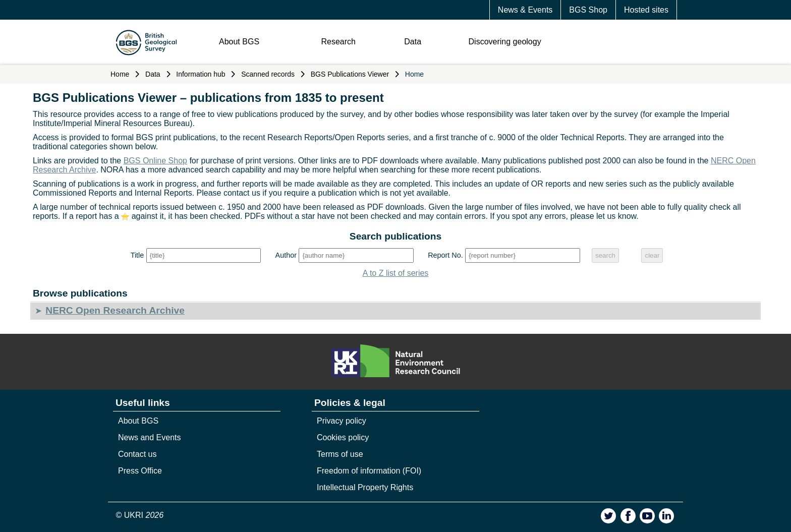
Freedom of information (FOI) (369, 471)
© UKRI (140, 515)
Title (137, 255)
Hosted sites (646, 10)
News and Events (150, 437)
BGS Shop (588, 10)
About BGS (239, 42)
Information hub (201, 74)
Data (413, 42)
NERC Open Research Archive (115, 310)
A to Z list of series (396, 273)
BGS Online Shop (155, 161)
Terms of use (340, 454)
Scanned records (268, 74)
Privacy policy (342, 421)
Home (120, 74)
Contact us (137, 454)
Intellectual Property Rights (365, 487)
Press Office (140, 471)
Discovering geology (505, 42)
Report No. (445, 255)
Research (338, 42)
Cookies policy (343, 437)
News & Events (525, 10)
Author (286, 255)
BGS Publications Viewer (350, 74)
